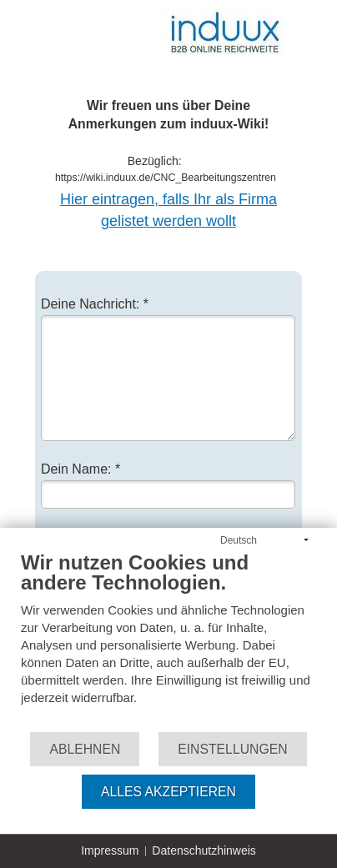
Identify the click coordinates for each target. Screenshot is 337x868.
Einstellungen (232, 749)
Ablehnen (85, 749)
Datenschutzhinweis (204, 850)
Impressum (110, 850)
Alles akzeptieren (168, 792)
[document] (168, 640)
